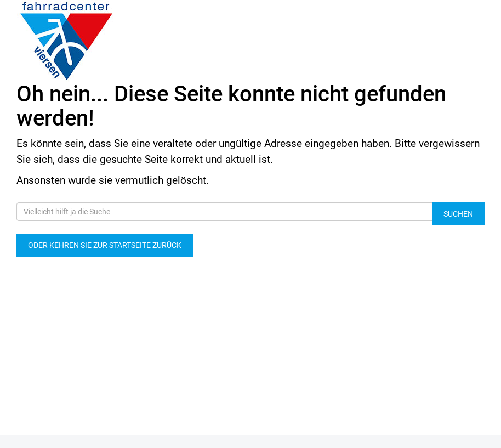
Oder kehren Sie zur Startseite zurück (105, 245)
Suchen (458, 214)
